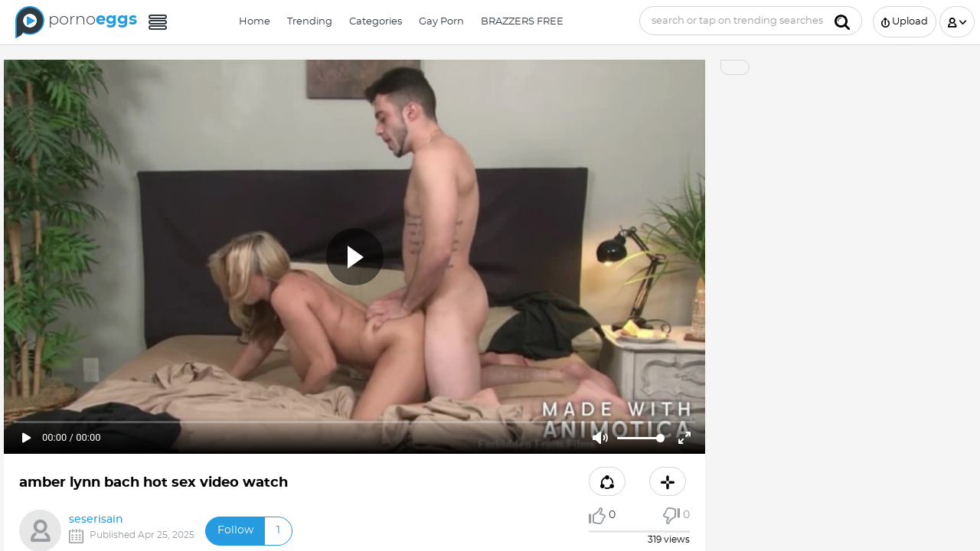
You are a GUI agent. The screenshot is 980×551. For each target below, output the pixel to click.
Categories (376, 22)
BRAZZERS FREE (522, 22)
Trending (310, 22)
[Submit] (842, 21)
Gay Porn (441, 22)
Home (255, 22)
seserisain (96, 520)
